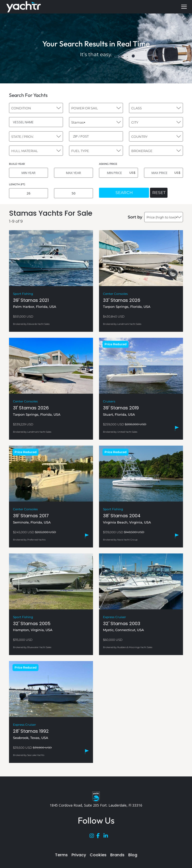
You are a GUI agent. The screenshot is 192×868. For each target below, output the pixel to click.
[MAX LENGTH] (73, 193)
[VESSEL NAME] (36, 122)
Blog (133, 855)
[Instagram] (93, 837)
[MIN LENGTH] (28, 193)
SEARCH (124, 193)
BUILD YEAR (17, 164)
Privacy (79, 855)
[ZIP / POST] (96, 136)
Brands (117, 855)
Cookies (98, 855)
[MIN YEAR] (28, 173)
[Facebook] (100, 837)
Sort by (135, 217)
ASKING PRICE (108, 164)
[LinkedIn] (107, 837)
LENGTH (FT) (17, 184)
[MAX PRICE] (163, 173)
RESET (159, 193)
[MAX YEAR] (73, 173)
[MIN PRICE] (118, 173)
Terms (61, 855)
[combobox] (36, 108)
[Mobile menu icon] (184, 7)
